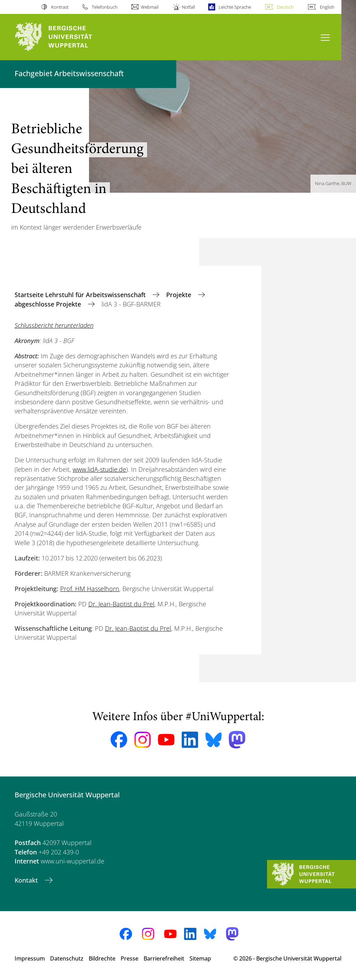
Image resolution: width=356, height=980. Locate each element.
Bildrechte (102, 958)
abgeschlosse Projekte (49, 304)
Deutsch (285, 7)
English (327, 7)
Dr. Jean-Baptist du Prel (121, 604)
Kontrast (60, 7)
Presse (130, 958)
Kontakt (27, 880)
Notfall (188, 7)
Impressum (30, 958)
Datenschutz (67, 958)
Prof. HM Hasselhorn (90, 589)
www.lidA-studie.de (99, 469)
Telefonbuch (105, 7)
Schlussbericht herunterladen (54, 325)
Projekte (180, 295)
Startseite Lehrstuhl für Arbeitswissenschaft (81, 295)
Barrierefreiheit (164, 958)
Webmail (150, 7)
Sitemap (200, 958)
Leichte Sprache (235, 7)
